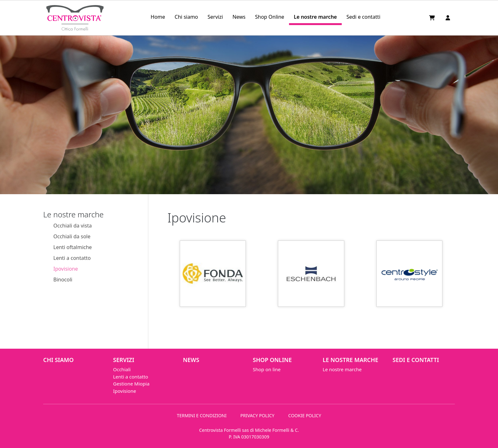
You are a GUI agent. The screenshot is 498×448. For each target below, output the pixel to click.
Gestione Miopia (131, 384)
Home (158, 17)
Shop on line (267, 369)
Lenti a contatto (72, 258)
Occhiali (122, 369)
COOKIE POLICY (305, 415)
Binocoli (63, 280)
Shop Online (270, 17)
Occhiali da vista (73, 226)
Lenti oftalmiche (73, 247)
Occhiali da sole (72, 236)
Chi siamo (186, 17)
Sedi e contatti (363, 17)
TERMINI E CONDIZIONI (202, 415)
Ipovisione (66, 269)
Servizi (215, 17)
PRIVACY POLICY (257, 415)
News (239, 17)
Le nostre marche (315, 17)
